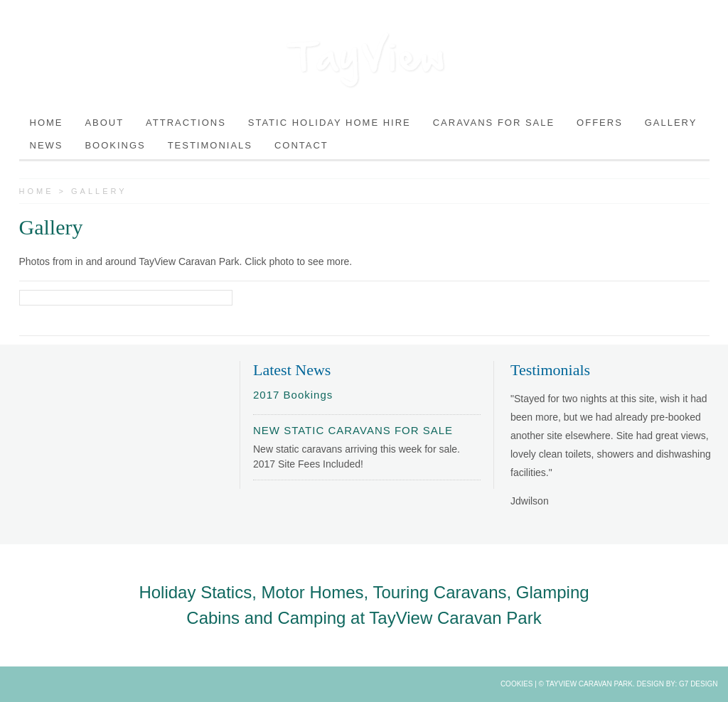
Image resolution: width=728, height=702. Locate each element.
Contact (301, 145)
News (47, 145)
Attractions (186, 123)
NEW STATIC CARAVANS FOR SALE (353, 430)
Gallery (671, 123)
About (104, 123)
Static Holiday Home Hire (330, 123)
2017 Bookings (293, 395)
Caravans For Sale (494, 123)
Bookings (115, 145)
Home (47, 123)
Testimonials (210, 145)
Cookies (517, 684)
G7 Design (698, 684)
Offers (600, 123)
